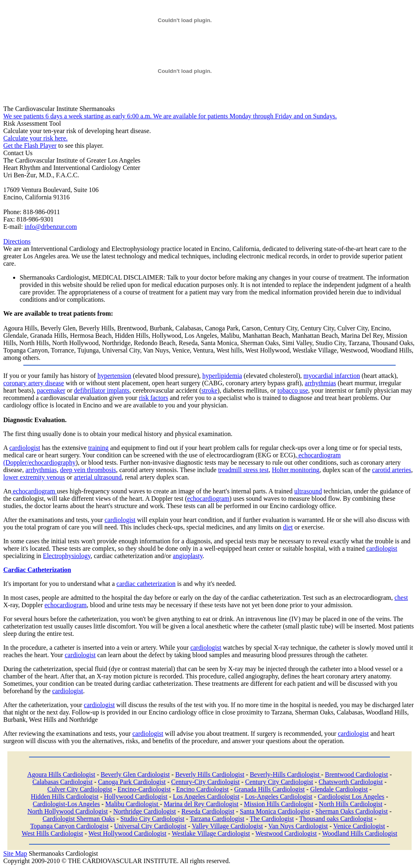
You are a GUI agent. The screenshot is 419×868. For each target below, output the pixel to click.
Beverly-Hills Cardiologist (285, 774)
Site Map (15, 853)
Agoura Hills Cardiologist (61, 774)
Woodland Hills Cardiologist (360, 833)
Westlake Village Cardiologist (211, 833)
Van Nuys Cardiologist (298, 826)
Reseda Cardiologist (208, 811)
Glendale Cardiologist (339, 789)
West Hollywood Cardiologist (127, 833)
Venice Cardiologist (359, 826)
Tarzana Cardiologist (217, 819)
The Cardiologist (272, 819)
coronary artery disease (34, 383)
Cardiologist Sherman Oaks (79, 819)
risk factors (153, 398)
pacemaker (51, 390)
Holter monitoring (295, 470)
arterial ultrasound (98, 477)
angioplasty (188, 556)
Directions (17, 241)
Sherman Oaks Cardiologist (352, 811)
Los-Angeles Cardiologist (278, 797)
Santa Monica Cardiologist (275, 811)
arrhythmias (320, 383)
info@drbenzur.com (51, 227)
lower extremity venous (34, 477)
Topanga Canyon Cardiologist (70, 826)
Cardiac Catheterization (37, 570)
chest (401, 598)
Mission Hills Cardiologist (279, 804)
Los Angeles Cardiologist (206, 797)
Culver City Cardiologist (80, 789)
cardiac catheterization (146, 584)
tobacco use (293, 390)
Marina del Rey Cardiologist (201, 804)
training (99, 448)
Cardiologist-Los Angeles (66, 804)
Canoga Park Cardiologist (132, 782)
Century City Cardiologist (279, 782)
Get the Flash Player (30, 146)
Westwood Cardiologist (286, 833)
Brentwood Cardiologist (356, 774)
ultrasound (308, 491)
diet (288, 527)
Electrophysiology (67, 556)
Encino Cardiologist (202, 789)
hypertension (114, 376)
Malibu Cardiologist (132, 804)
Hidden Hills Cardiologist (64, 797)
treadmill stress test (243, 470)
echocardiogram (34, 491)
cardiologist (25, 448)
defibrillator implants (102, 390)
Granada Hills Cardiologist (269, 789)
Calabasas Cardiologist (62, 782)
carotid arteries (392, 470)
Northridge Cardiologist (145, 811)
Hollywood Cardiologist (136, 797)
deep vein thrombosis (88, 470)
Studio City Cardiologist (152, 819)
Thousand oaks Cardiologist (336, 819)
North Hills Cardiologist (351, 804)
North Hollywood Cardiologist (68, 811)
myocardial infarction (332, 376)
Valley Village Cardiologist (228, 826)
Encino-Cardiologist (144, 789)
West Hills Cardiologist (52, 833)
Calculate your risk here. (35, 138)
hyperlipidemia (222, 376)
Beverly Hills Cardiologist (210, 774)
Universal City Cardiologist (150, 826)
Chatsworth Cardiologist (351, 782)
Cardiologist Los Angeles (351, 797)
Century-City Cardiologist (205, 782)
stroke (209, 390)
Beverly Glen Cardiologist (135, 774)
